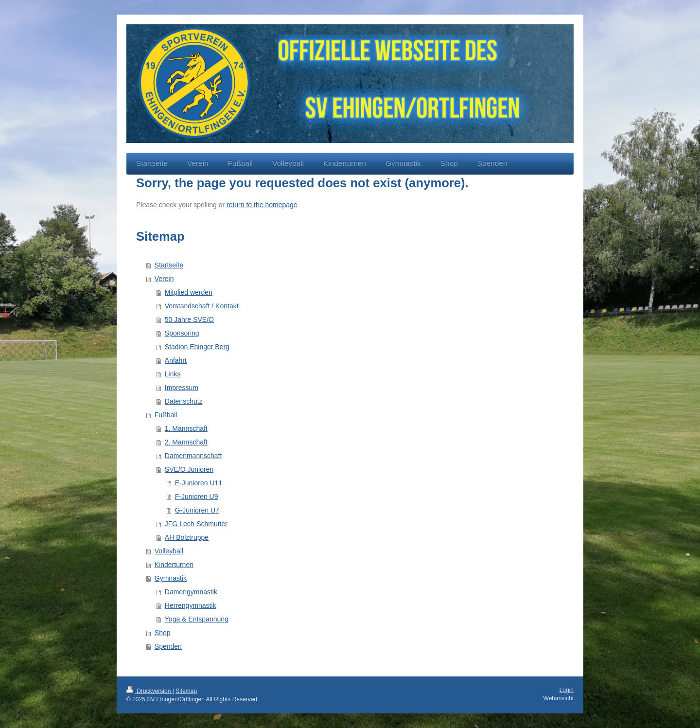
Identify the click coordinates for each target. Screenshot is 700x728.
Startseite (169, 265)
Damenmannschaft (193, 456)
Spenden (168, 646)
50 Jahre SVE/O (189, 320)
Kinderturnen (174, 565)
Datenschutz (184, 401)
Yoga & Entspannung (197, 619)
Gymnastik (171, 578)
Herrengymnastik (191, 605)
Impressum (182, 388)
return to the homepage (262, 205)
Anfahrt (176, 360)
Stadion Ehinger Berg (197, 347)
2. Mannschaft (186, 442)
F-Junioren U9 (197, 497)
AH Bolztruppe (187, 537)
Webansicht (559, 698)
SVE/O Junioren (189, 469)
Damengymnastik (191, 592)
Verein (164, 279)
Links (173, 374)
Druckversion (149, 691)
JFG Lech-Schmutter (196, 524)
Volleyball (169, 551)
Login (567, 690)
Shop (163, 633)
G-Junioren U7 (197, 510)
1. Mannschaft (186, 428)
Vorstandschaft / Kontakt (202, 306)
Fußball (166, 415)
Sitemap (186, 691)
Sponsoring (182, 333)
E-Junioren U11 (199, 483)
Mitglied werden (189, 292)
